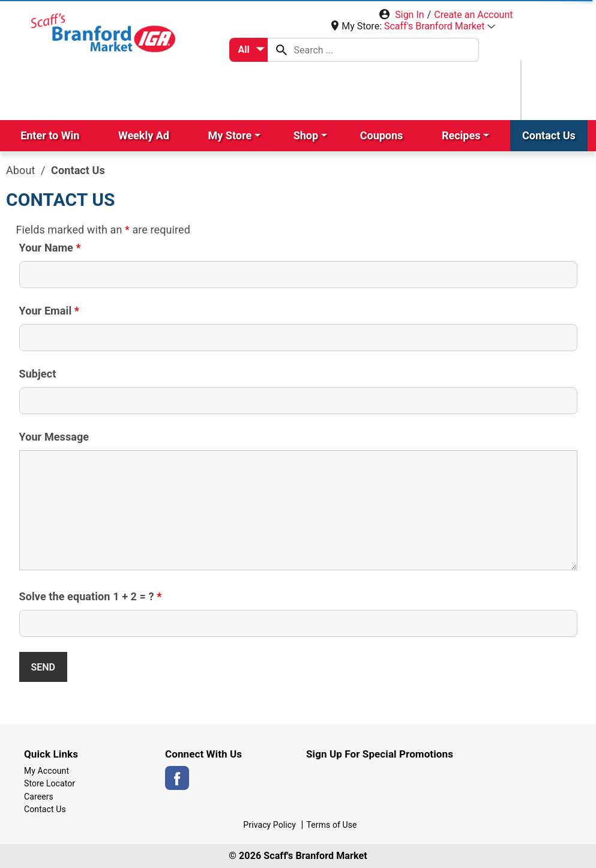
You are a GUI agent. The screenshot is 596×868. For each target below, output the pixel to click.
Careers (39, 797)
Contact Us (45, 809)
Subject (38, 374)
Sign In (409, 15)
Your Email (50, 311)
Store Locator (50, 783)
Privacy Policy (269, 825)
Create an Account (473, 15)
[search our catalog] (281, 50)
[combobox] (248, 50)
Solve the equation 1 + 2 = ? (91, 597)
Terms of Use (332, 825)
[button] (440, 26)
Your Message (54, 437)
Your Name (50, 248)
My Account (47, 771)
